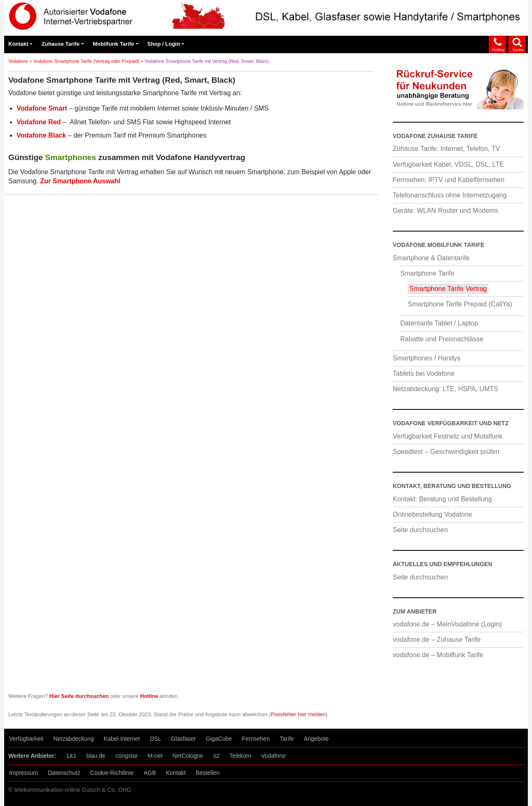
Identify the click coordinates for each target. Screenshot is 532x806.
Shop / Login (164, 44)
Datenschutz (64, 773)
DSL (156, 739)
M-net (155, 756)
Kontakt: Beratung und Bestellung (442, 499)
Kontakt (18, 44)
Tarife (287, 739)
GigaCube (219, 739)
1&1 (71, 756)
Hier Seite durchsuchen (79, 696)
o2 (217, 756)
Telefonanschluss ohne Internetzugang (450, 195)
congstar (127, 756)
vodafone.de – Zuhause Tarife (437, 640)
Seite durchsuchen (420, 530)
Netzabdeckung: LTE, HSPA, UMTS (446, 389)
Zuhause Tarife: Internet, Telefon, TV (446, 149)
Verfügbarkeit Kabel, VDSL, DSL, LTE (448, 164)
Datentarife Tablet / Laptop (439, 323)
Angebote (316, 739)
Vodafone (18, 61)
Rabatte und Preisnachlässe (442, 339)
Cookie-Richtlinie (112, 773)
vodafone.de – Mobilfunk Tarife (438, 655)
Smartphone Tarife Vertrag (448, 289)
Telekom (240, 756)
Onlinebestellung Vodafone (432, 514)
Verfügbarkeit (26, 739)
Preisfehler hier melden (298, 714)
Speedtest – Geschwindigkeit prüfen (446, 452)
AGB (150, 773)
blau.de (96, 756)
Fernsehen (256, 739)
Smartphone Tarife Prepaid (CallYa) (460, 304)
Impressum (23, 773)
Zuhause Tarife (61, 44)
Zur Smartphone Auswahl (80, 181)
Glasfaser (183, 739)
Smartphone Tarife (427, 273)
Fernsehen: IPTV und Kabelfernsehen (449, 180)
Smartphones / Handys (427, 358)
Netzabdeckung (73, 739)
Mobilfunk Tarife (113, 44)
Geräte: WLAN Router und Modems (445, 211)
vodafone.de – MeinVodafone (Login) (447, 624)
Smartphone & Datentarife (431, 258)
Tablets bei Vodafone (424, 373)
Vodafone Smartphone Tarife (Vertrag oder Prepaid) (86, 61)
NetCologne (188, 756)
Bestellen (208, 773)
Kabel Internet (122, 739)
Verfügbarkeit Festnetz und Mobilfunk (448, 436)
